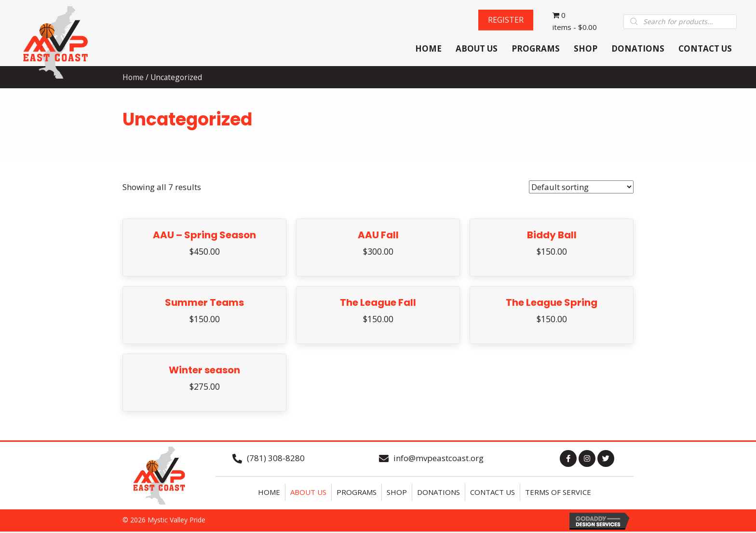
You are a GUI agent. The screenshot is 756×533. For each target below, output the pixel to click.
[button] (505, 20)
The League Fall (378, 303)
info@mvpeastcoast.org (439, 459)
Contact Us (493, 493)
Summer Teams (204, 303)
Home (269, 493)
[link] (428, 50)
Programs (357, 493)
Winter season (204, 371)
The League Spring (552, 303)
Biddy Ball (552, 236)
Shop (397, 493)
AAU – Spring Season (204, 236)
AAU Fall (378, 236)
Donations (439, 493)
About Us (308, 493)
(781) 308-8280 (276, 459)
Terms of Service (558, 493)
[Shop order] (581, 188)
